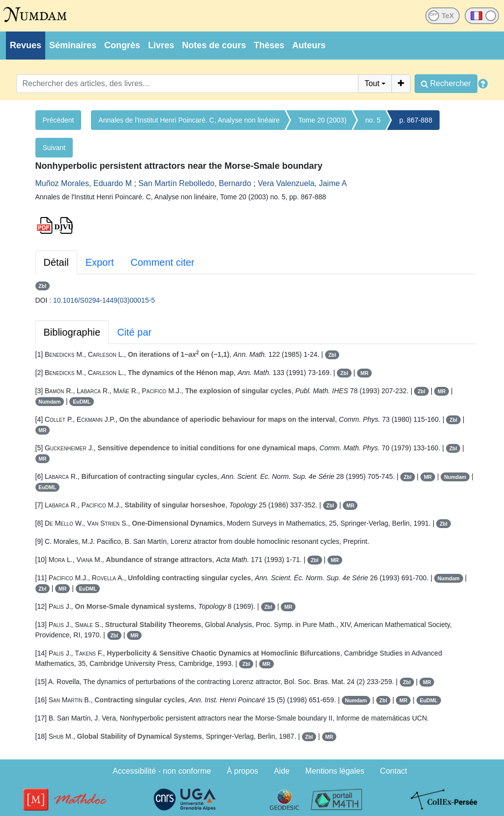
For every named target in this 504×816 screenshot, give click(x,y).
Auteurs (309, 45)
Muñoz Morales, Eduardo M (84, 183)
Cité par (134, 332)
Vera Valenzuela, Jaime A (302, 183)
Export (100, 262)
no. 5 (373, 120)
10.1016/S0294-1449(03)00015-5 (104, 300)
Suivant (54, 148)
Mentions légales (335, 771)
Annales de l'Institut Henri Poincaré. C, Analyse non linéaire (189, 120)
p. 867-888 (416, 120)
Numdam (49, 402)
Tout (372, 83)
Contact (394, 771)
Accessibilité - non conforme (162, 771)
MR (364, 373)
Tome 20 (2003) (323, 120)
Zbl (42, 286)
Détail (56, 262)
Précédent (59, 120)
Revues (26, 45)
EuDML (82, 402)
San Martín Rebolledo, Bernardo (194, 183)
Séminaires (73, 45)
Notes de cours (214, 45)
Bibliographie (72, 332)
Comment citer (162, 262)
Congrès (122, 45)
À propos (242, 771)
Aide (282, 771)
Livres (161, 45)
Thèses (269, 45)
